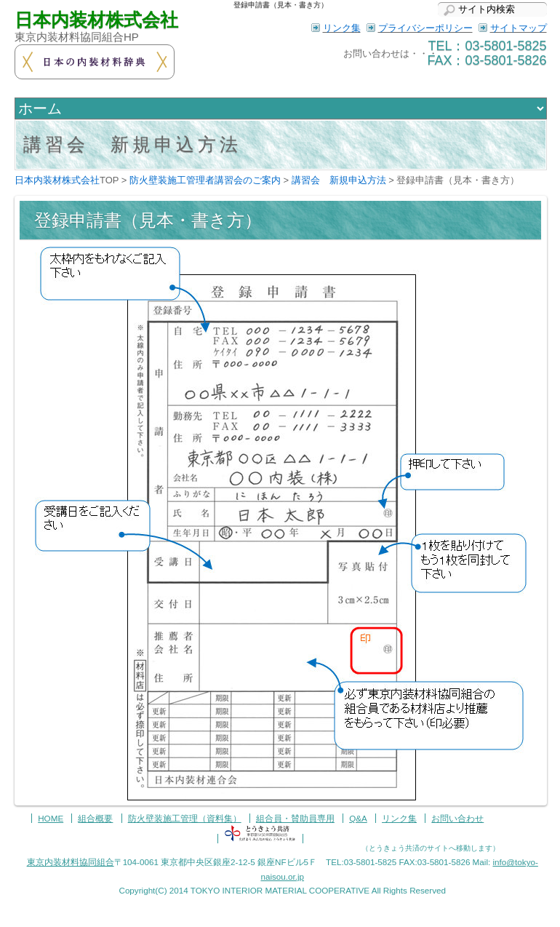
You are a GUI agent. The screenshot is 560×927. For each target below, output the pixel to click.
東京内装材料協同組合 (71, 862)
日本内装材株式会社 (96, 20)
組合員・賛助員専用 (295, 818)
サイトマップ (519, 28)
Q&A (358, 818)
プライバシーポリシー (425, 28)
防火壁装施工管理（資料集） (185, 818)
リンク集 (342, 28)
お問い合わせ (457, 818)
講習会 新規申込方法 (339, 180)
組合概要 (95, 818)
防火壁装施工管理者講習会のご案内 (205, 180)
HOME (51, 818)
